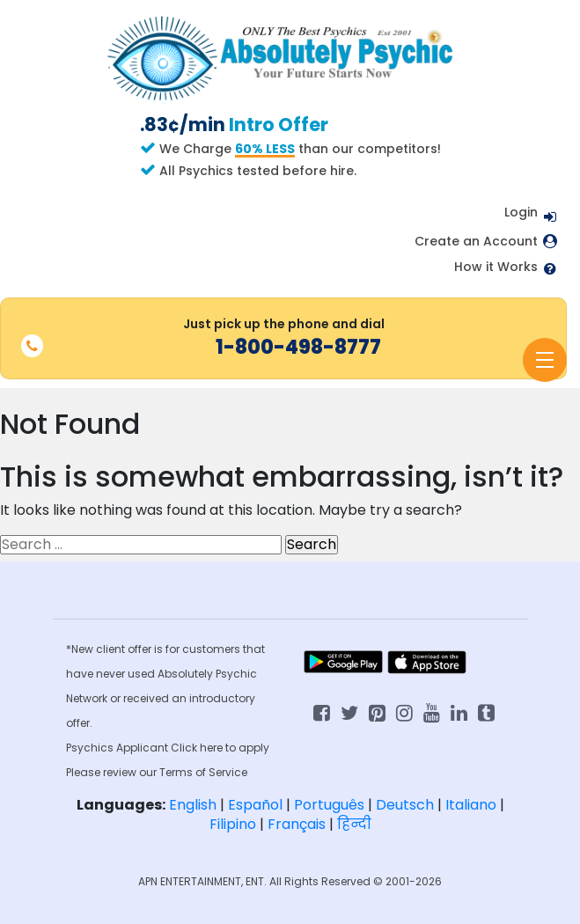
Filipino (233, 824)
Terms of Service (203, 772)
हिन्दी (354, 824)
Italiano (471, 805)
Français (297, 824)
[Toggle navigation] (545, 360)
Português (329, 805)
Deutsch (405, 805)
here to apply (235, 748)
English (193, 805)
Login (521, 212)
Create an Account (476, 242)
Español (255, 805)
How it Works (496, 267)
